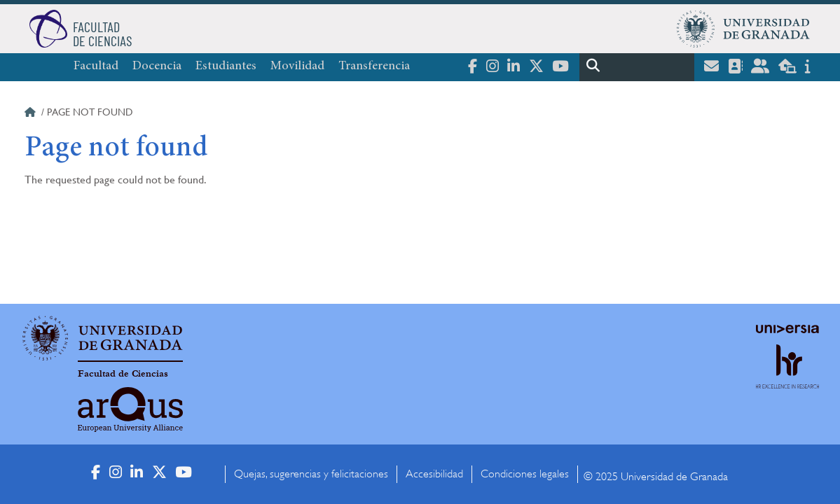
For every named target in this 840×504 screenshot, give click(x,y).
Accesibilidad (434, 474)
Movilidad (297, 66)
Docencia (157, 66)
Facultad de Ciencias (123, 374)
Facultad (96, 66)
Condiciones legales (525, 474)
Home (32, 114)
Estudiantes (226, 66)
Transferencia (374, 66)
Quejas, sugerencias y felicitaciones (311, 474)
